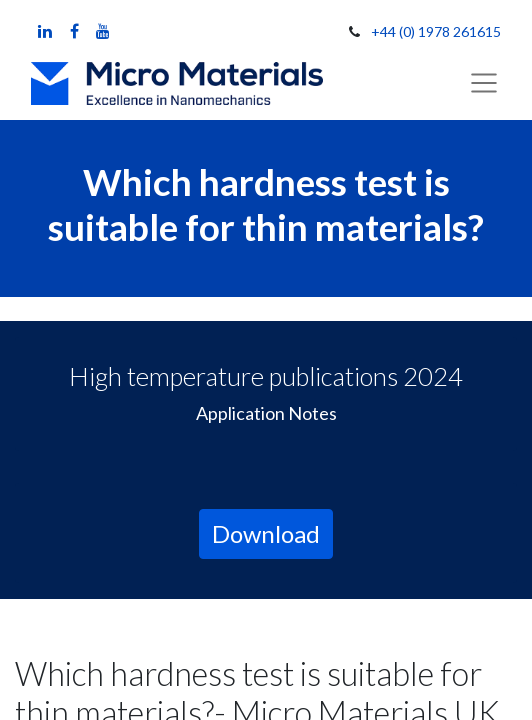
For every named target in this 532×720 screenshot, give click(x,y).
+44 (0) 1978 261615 (436, 31)
